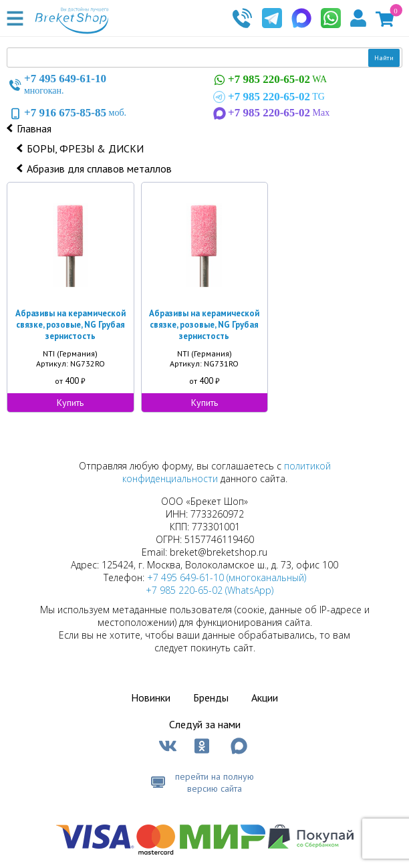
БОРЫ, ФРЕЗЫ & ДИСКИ (85, 148)
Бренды (211, 697)
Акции (265, 697)
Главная (34, 128)
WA (269, 80)
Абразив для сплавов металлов (99, 169)
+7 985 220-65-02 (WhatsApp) (210, 590)
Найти (384, 58)
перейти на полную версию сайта (215, 782)
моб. (66, 113)
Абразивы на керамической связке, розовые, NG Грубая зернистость (71, 325)
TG (268, 97)
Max (270, 113)
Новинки (151, 697)
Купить (70, 403)
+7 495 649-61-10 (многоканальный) (227, 577)
